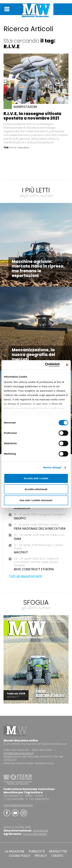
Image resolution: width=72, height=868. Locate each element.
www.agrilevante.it (35, 834)
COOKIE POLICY (20, 856)
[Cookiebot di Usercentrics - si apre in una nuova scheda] (45, 365)
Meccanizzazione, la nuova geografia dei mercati (33, 355)
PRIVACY (41, 856)
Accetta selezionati (36, 489)
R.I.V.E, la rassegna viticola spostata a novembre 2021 (32, 116)
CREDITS (57, 856)
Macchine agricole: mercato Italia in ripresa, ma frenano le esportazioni (38, 268)
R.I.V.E (13, 148)
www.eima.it (40, 831)
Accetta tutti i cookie (36, 478)
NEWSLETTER (58, 851)
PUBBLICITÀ (37, 851)
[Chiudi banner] (67, 365)
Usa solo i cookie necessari (36, 500)
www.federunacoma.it (18, 805)
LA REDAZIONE (15, 851)
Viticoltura (24, 148)
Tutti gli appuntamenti (25, 576)
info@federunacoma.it (19, 753)
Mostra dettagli (52, 467)
